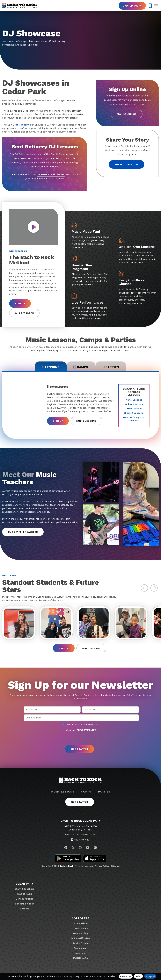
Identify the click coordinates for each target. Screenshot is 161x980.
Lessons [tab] (50, 367)
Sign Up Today (132, 6)
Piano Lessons (134, 400)
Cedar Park (25, 884)
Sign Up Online (127, 114)
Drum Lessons (134, 409)
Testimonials (80, 928)
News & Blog (81, 933)
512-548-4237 (82, 840)
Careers (25, 909)
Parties (104, 792)
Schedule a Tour (24, 904)
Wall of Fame (91, 648)
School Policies (25, 899)
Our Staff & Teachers (23, 532)
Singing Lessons (134, 413)
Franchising (81, 948)
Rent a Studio (81, 943)
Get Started (80, 802)
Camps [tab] (80, 367)
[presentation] (81, 738)
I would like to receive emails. (81, 725)
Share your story (127, 164)
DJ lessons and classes (51, 174)
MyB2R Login (80, 958)
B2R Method (81, 923)
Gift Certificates (80, 938)
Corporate (80, 918)
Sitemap (115, 866)
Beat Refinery (21, 125)
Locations (80, 953)
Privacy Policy (102, 866)
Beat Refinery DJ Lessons (134, 419)
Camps (86, 792)
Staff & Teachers (24, 889)
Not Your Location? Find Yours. (81, 835)
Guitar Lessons (134, 404)
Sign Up (20, 304)
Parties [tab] (110, 367)
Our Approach (24, 313)
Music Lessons (86, 421)
